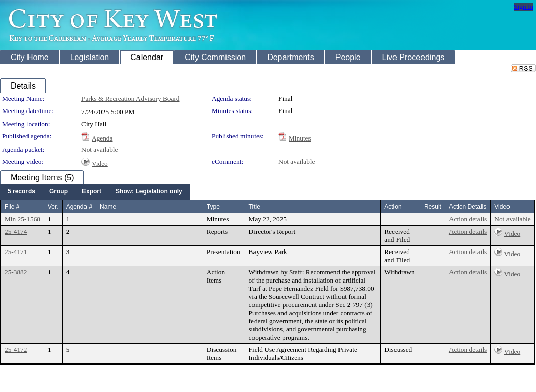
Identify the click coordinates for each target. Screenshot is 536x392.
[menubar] (95, 192)
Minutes (300, 138)
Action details (468, 219)
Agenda (102, 138)
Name (108, 207)
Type (213, 207)
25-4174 (16, 231)
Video (100, 164)
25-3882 (16, 272)
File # (12, 207)
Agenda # (79, 207)
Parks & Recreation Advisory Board (130, 99)
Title (255, 207)
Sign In (524, 6)
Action (393, 207)
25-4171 (16, 252)
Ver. (53, 207)
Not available (100, 149)
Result (433, 207)
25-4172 (16, 349)
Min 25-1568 (22, 219)
